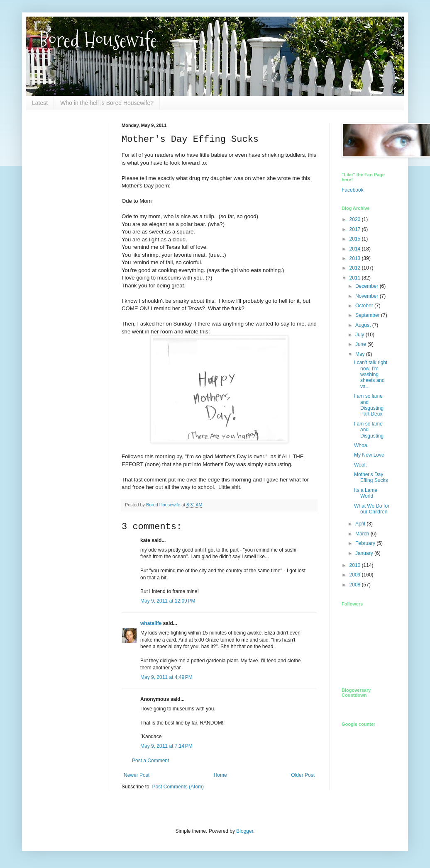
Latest (40, 103)
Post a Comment (150, 761)
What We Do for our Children (372, 509)
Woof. (360, 465)
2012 (356, 268)
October (365, 306)
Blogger (245, 831)
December (368, 286)
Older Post (303, 775)
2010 (356, 565)
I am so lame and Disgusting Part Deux (369, 405)
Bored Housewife (98, 40)
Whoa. (361, 445)
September (368, 315)
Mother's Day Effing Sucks (371, 477)
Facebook (353, 190)
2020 (356, 219)
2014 (356, 249)
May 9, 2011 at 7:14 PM (166, 746)
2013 (356, 258)
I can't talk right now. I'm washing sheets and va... (371, 374)
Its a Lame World (366, 493)
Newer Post (137, 775)
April (361, 524)
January (365, 553)
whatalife (151, 623)
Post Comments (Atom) (178, 787)
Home (220, 775)
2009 (356, 575)
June (361, 344)
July (360, 335)
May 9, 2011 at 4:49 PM (166, 677)
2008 (356, 585)
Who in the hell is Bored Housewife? (107, 103)
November (368, 296)
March (363, 534)
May (361, 354)
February (366, 543)
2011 (356, 278)
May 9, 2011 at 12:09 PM (168, 601)
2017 (356, 229)
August (364, 325)
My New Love (369, 455)
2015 (356, 239)
